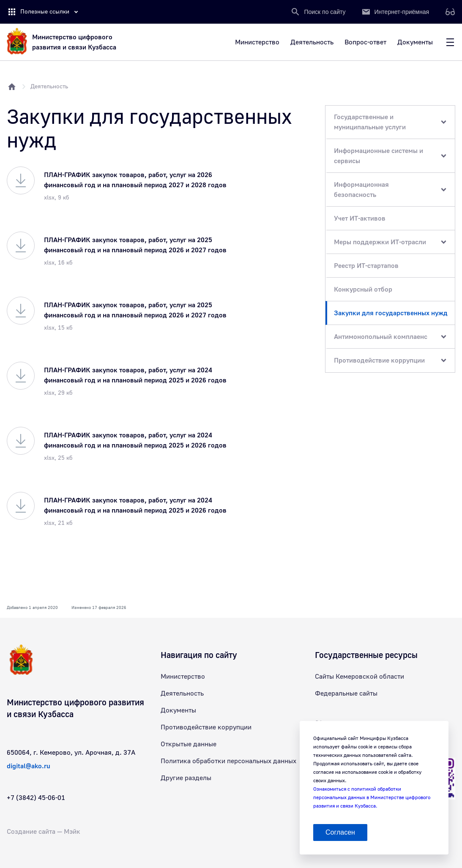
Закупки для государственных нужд (391, 313)
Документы (178, 710)
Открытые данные (189, 744)
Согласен (340, 832)
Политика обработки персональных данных (228, 761)
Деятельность (49, 87)
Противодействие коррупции (206, 727)
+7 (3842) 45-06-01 (36, 798)
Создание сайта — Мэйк (44, 832)
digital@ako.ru (29, 766)
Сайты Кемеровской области (359, 677)
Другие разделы (186, 778)
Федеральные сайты (346, 693)
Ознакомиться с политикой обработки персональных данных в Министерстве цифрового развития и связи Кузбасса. (372, 798)
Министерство (183, 677)
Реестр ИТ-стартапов (366, 266)
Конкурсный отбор (363, 289)
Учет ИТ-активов (360, 218)
